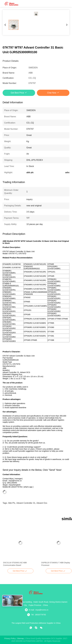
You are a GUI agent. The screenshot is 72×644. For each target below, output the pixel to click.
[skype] (36, 628)
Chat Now (52, 93)
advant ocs (42, 503)
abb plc (12, 503)
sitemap (20, 638)
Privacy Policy (10, 638)
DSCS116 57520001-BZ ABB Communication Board (15, 564)
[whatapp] (31, 628)
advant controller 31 (26, 503)
